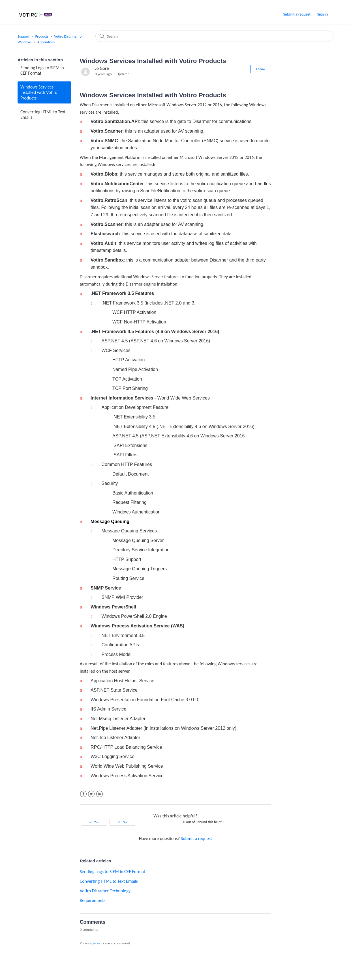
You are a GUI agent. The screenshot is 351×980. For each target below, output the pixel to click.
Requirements (93, 900)
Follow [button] (261, 69)
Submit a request (297, 14)
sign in (95, 943)
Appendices (46, 42)
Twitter (91, 794)
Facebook (83, 794)
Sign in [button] (323, 14)
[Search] (214, 36)
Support (23, 36)
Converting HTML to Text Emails (43, 115)
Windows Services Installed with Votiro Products (39, 92)
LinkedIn (99, 794)
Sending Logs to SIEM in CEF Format (42, 70)
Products (42, 36)
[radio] (94, 822)
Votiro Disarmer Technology (105, 891)
